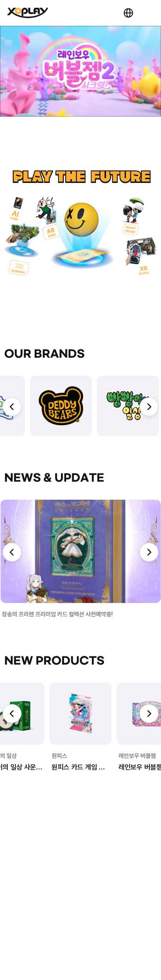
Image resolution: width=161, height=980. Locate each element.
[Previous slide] (12, 407)
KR (128, 13)
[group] (61, 406)
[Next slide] (149, 407)
